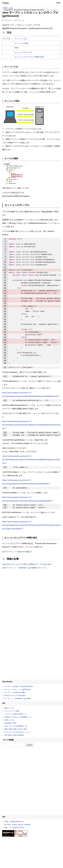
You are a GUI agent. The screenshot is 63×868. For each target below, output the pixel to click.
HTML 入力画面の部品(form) (14, 822)
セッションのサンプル (23, 52)
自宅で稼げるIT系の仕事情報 (14, 735)
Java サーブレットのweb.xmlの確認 (16, 552)
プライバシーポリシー (53, 10)
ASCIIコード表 (9, 720)
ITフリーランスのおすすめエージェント (18, 732)
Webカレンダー (10, 708)
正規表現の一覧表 (10, 723)
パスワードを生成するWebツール (16, 714)
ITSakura (5, 3)
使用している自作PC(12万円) (14, 828)
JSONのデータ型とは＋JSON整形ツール (18, 717)
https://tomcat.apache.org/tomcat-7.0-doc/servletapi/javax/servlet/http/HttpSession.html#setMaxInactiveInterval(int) (31, 425)
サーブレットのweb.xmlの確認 (15, 692)
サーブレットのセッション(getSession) (18, 689)
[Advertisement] (31, 588)
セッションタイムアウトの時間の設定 (29, 57)
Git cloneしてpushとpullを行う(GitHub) (17, 825)
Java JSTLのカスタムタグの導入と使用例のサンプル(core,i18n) (27, 564)
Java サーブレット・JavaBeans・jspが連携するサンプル (24, 568)
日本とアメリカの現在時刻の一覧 (16, 726)
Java (11, 8)
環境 (17, 48)
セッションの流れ (22, 43)
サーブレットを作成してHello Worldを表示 (19, 686)
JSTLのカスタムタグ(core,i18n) (15, 695)
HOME (5, 8)
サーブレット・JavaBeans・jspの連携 (17, 698)
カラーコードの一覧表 (12, 711)
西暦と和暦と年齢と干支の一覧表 (16, 729)
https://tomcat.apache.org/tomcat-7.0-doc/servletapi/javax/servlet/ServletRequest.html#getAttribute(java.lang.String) (31, 460)
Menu (59, 3)
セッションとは (21, 39)
